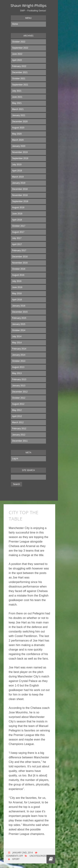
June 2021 (17, 97)
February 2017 (19, 251)
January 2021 (19, 115)
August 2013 (18, 367)
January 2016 (19, 306)
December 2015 (20, 312)
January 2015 (19, 324)
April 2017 (17, 244)
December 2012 (20, 392)
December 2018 (20, 189)
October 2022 (19, 42)
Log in (15, 459)
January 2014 (19, 355)
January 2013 (19, 386)
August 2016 (18, 275)
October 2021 (19, 79)
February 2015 (19, 318)
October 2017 (19, 226)
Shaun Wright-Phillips (29, 6)
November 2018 (20, 195)
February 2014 (19, 349)
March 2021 (18, 109)
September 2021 (20, 85)
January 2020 (19, 146)
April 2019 (17, 171)
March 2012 (18, 422)
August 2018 (18, 208)
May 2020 (17, 134)
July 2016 (17, 281)
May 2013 (17, 373)
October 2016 (19, 269)
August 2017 (18, 232)
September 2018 (20, 201)
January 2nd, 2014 (22, 853)
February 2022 (19, 66)
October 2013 (19, 361)
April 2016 (17, 300)
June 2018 (17, 214)
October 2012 (19, 398)
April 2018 (17, 220)
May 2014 (17, 343)
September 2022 (20, 48)
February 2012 (19, 429)
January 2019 (19, 183)
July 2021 (17, 91)
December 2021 (20, 72)
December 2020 (20, 122)
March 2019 (18, 177)
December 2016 (20, 257)
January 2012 (19, 435)
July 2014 (17, 336)
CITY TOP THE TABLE (24, 516)
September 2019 (20, 158)
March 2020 (18, 140)
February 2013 (19, 379)
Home (15, 24)
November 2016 (20, 263)
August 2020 (18, 128)
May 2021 (17, 103)
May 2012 (17, 410)
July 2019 (17, 165)
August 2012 (18, 404)
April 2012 (17, 416)
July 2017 (17, 238)
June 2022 (17, 54)
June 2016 (17, 287)
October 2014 (19, 330)
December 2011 (20, 441)
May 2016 (17, 293)
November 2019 (20, 152)
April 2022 (17, 60)
